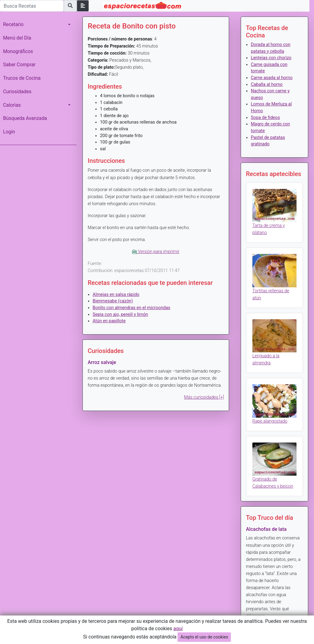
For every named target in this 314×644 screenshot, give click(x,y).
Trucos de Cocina (22, 78)
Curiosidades (17, 92)
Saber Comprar (19, 65)
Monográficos (18, 51)
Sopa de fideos (265, 118)
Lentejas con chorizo (271, 58)
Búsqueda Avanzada (25, 118)
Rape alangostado (270, 421)
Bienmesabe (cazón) (113, 301)
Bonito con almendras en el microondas (131, 308)
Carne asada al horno (272, 78)
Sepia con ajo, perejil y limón (120, 314)
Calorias (12, 105)
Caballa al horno (267, 84)
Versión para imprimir (156, 252)
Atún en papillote (109, 321)
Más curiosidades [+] (204, 397)
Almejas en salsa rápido (116, 295)
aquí (178, 629)
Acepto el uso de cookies (204, 637)
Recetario (13, 24)
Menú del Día (17, 38)
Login (9, 132)
